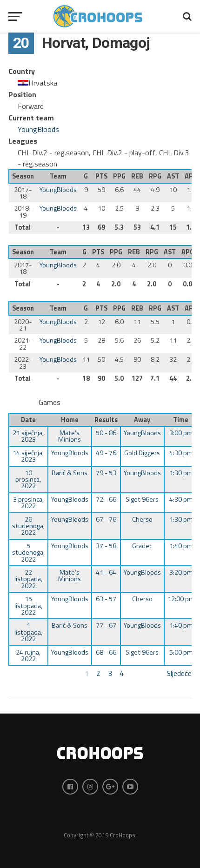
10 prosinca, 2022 (28, 480)
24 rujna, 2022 (28, 656)
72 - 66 (106, 499)
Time (181, 420)
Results (106, 420)
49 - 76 (106, 453)
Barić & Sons (70, 473)
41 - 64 (106, 572)
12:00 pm (181, 599)
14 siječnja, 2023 (28, 456)
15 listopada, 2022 (28, 606)
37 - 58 (106, 546)
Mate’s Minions (70, 436)
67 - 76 (106, 519)
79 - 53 (106, 473)
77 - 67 (106, 625)
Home (70, 420)
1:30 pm (181, 473)
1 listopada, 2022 (28, 632)
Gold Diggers (142, 453)
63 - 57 (106, 599)
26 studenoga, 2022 (28, 526)
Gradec (142, 546)
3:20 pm (181, 572)
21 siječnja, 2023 (28, 436)
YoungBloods (38, 129)
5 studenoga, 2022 (28, 553)
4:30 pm (181, 453)
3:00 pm (181, 433)
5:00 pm (181, 652)
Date (28, 420)
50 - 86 (106, 433)
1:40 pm (181, 546)
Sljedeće (179, 673)
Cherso (142, 519)
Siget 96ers (142, 499)
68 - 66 (106, 652)
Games (50, 402)
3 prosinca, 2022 (28, 503)
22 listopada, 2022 (28, 579)
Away (142, 420)
